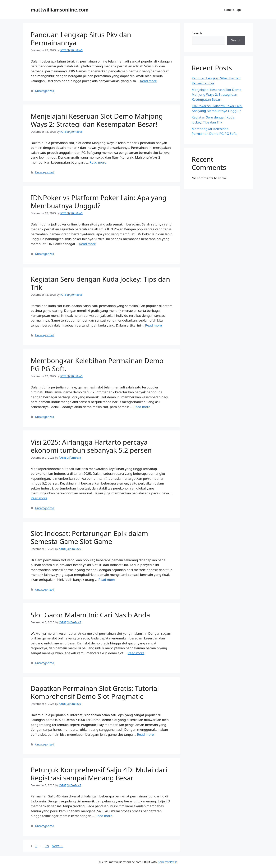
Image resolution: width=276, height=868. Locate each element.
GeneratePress (167, 862)
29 (47, 846)
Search (197, 33)
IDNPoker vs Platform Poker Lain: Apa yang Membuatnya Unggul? (99, 202)
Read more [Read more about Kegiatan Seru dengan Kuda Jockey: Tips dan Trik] (153, 325)
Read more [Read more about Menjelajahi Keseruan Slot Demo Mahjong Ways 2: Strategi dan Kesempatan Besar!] (98, 162)
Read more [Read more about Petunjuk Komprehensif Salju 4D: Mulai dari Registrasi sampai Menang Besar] (104, 816)
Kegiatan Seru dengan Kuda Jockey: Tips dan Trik (100, 283)
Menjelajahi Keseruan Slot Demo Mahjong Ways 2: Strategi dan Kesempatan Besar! (97, 120)
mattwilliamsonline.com (60, 10)
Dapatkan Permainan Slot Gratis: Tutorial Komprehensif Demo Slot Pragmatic (95, 692)
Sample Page (233, 10)
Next (57, 846)
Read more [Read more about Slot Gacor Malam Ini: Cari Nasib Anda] (136, 653)
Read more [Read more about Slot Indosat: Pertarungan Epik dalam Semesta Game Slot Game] (107, 580)
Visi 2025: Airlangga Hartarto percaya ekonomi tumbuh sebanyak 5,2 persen (91, 446)
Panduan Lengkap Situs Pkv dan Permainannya (81, 39)
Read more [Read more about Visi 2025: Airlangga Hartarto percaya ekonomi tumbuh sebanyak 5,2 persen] (39, 498)
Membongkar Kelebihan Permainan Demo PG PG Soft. (97, 365)
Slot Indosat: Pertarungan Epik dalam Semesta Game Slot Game (89, 537)
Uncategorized (45, 91)
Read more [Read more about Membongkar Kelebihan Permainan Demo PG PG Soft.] (142, 407)
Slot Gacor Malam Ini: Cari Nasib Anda (90, 615)
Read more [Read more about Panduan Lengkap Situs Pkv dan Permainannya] (148, 81)
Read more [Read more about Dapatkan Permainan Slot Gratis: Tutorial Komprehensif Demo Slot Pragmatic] (145, 734)
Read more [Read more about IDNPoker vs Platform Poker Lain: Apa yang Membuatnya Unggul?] (87, 244)
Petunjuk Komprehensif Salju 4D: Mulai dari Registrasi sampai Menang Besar (99, 774)
